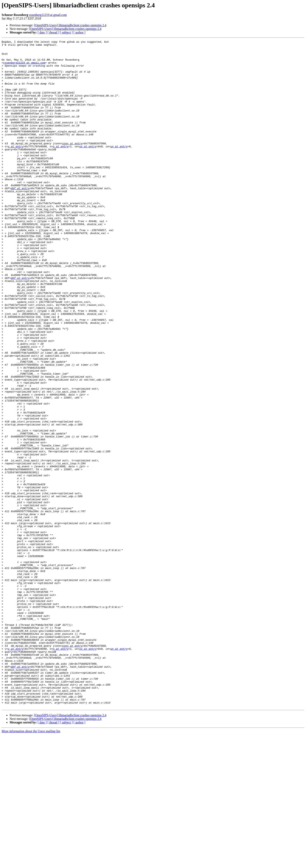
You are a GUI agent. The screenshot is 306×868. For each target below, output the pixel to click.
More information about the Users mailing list (31, 865)
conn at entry (72, 164)
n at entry (61, 168)
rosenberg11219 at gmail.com (48, 15)
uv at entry (88, 168)
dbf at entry (20, 218)
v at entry (16, 168)
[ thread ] (53, 32)
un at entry (119, 168)
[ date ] (42, 32)
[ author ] (79, 32)
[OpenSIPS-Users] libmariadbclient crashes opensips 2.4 (70, 25)
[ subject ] (66, 32)
